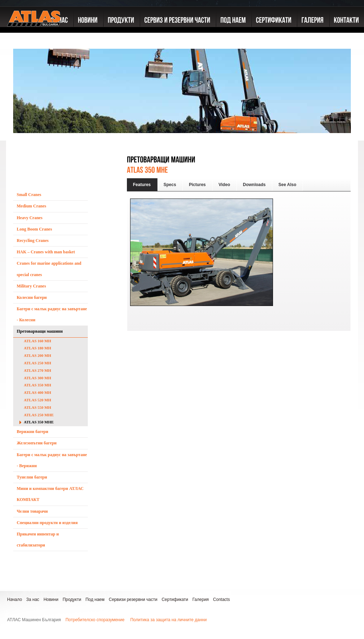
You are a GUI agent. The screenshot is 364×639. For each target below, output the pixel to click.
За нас (33, 600)
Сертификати (175, 600)
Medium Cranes (31, 206)
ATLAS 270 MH (38, 370)
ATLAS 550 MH (38, 407)
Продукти (72, 600)
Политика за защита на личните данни (168, 620)
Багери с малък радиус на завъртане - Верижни (52, 460)
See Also (287, 185)
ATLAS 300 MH (38, 378)
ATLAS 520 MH (38, 400)
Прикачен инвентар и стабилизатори (38, 540)
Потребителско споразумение (95, 620)
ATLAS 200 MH (38, 355)
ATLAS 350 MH (38, 385)
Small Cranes (29, 195)
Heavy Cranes (30, 218)
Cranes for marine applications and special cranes (49, 269)
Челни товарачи (32, 511)
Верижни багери (33, 432)
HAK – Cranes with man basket (46, 252)
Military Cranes (31, 286)
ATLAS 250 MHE (39, 415)
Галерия (200, 600)
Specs (170, 185)
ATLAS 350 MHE (39, 422)
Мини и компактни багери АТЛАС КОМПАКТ (50, 494)
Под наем (95, 600)
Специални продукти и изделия (47, 523)
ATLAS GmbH (34, 34)
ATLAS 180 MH (38, 348)
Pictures (197, 185)
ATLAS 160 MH (38, 341)
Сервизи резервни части (133, 600)
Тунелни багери (32, 477)
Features (142, 185)
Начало (15, 600)
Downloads (254, 185)
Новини (51, 600)
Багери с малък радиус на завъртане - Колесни (52, 314)
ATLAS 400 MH (38, 392)
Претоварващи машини (40, 331)
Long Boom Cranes (34, 229)
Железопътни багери (37, 443)
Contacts (221, 600)
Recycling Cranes (33, 241)
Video (224, 185)
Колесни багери (32, 297)
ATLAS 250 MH (38, 363)
